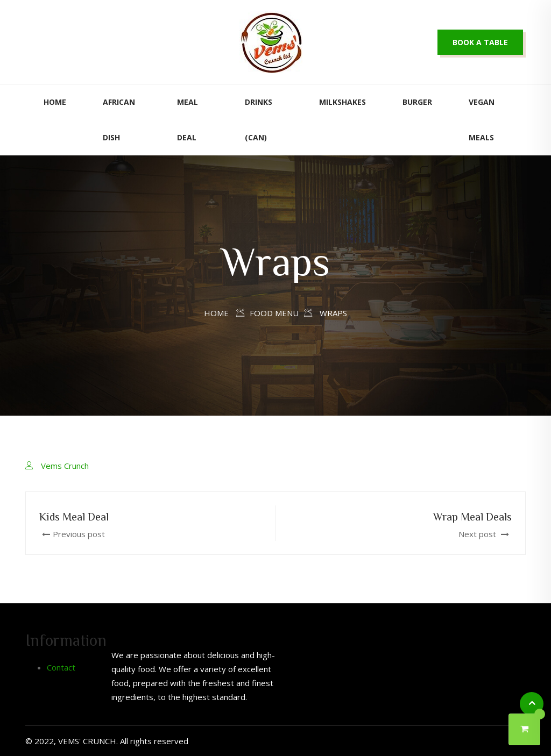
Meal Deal (188, 120)
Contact (61, 667)
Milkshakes (342, 102)
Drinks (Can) (259, 120)
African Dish (119, 120)
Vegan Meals (482, 120)
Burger (417, 102)
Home (55, 102)
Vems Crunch (65, 466)
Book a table (480, 42)
